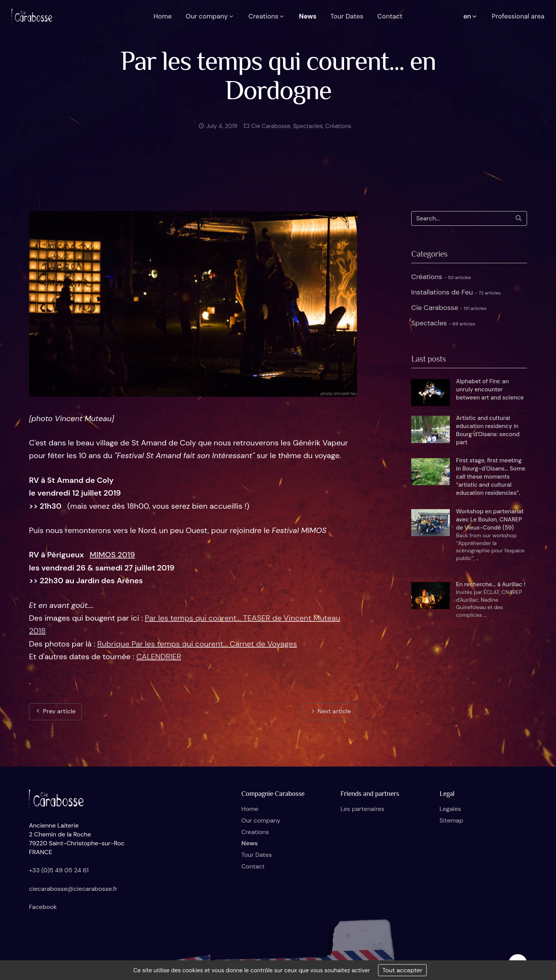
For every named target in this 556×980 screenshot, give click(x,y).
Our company (261, 820)
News (250, 843)
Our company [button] (210, 16)
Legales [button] (450, 809)
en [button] (470, 16)
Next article (330, 711)
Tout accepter (402, 970)
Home (250, 809)
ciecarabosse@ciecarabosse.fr (73, 889)
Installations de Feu (456, 292)
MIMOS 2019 (112, 555)
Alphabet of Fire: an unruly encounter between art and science (490, 389)
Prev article (55, 711)
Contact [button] (390, 16)
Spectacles (308, 132)
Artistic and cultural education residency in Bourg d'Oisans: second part (488, 430)
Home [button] (163, 16)
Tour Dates (257, 855)
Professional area (518, 16)
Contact (253, 866)
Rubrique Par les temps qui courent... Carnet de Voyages (197, 644)
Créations (338, 132)
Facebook (43, 907)
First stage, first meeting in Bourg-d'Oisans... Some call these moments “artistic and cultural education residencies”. (491, 477)
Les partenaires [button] (363, 809)
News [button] (308, 16)
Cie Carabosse (270, 132)
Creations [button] (267, 16)
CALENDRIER (159, 657)
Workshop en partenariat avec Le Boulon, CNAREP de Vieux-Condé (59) (490, 520)
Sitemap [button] (451, 820)
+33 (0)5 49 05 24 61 (59, 870)
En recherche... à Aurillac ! (491, 584)
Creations (255, 832)
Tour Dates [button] (347, 16)
